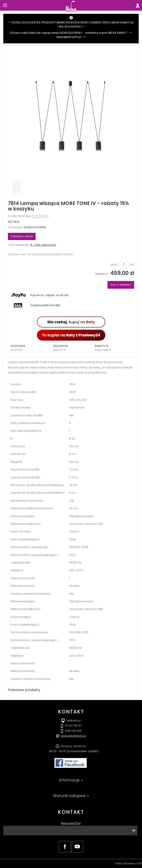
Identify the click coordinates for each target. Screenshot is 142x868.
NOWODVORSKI (35, 227)
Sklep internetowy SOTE (129, 864)
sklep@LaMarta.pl (73, 736)
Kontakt (71, 812)
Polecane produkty (24, 690)
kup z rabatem (121, 285)
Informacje (71, 780)
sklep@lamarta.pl (69, 37)
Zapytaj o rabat (22, 236)
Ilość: (114, 265)
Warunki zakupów (71, 796)
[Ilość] (124, 264)
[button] (29, 348)
